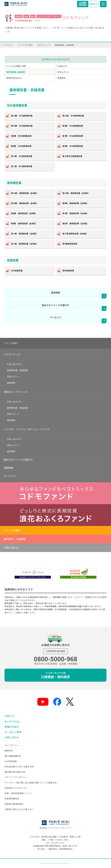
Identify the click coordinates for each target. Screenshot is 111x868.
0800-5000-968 (55, 659)
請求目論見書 (68, 270)
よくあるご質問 (13, 732)
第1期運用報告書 (70, 244)
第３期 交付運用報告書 (72, 156)
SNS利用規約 (11, 761)
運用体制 (55, 293)
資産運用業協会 (12, 799)
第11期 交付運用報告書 (73, 116)
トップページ (7, 45)
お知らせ (9, 716)
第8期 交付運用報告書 (21, 136)
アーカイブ (55, 317)
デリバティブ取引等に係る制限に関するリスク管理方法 (31, 783)
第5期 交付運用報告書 (73, 146)
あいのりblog (12, 721)
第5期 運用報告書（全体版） (76, 223)
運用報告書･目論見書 (16, 72)
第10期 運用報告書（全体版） (25, 203)
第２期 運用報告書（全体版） (24, 244)
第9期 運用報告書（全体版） (76, 203)
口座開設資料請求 (83, 4)
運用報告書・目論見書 (17, 370)
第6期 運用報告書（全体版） (24, 223)
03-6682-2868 (62, 840)
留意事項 (61, 78)
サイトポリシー (12, 745)
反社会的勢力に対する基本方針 (19, 767)
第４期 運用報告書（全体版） (24, 234)
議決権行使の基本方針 (15, 772)
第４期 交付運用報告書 (22, 156)
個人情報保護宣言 (13, 756)
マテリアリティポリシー (16, 777)
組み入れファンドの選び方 (55, 305)
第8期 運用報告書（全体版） (24, 213)
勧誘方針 (9, 750)
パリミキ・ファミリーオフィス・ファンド (27, 429)
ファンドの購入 (12, 530)
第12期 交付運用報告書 (22, 116)
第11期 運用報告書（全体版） (76, 193)
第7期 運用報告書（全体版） (76, 213)
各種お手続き (12, 727)
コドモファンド (44, 45)
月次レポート (63, 72)
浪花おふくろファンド (16, 392)
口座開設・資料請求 (56, 675)
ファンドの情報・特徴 (16, 66)
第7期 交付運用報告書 (73, 136)
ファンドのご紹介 (25, 45)
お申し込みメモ (14, 364)
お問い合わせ (11, 548)
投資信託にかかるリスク (16, 788)
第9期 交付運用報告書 (73, 126)
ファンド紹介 (11, 343)
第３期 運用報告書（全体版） (75, 234)
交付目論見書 (17, 270)
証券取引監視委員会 (14, 804)
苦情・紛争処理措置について (18, 793)
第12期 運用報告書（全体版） (25, 193)
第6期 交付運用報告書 (21, 146)
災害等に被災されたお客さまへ (19, 809)
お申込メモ (62, 66)
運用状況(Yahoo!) (14, 78)
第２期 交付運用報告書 (22, 166)
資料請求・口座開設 (15, 539)
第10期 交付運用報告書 (22, 126)
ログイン (94, 4)
